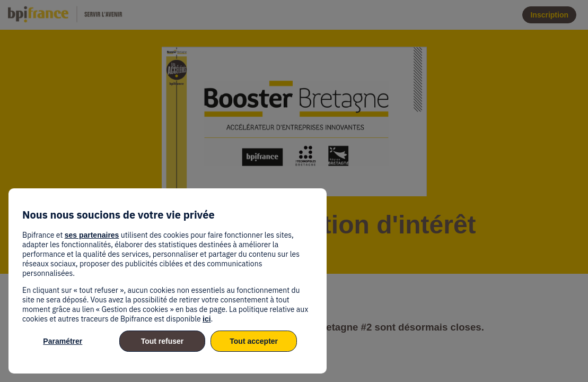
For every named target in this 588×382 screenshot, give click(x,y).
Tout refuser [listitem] (163, 341)
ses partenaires (92, 235)
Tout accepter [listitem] (254, 341)
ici (207, 319)
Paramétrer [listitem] (63, 341)
